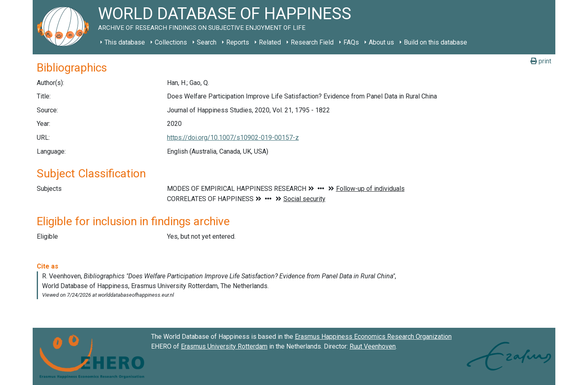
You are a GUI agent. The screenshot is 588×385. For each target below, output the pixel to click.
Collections (171, 42)
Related (270, 42)
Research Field (312, 42)
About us (381, 42)
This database (125, 42)
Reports (238, 42)
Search (207, 42)
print (541, 61)
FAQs (351, 42)
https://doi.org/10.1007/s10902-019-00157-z (233, 138)
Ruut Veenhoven (373, 346)
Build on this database (435, 42)
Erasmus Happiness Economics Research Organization (373, 337)
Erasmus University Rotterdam (224, 346)
